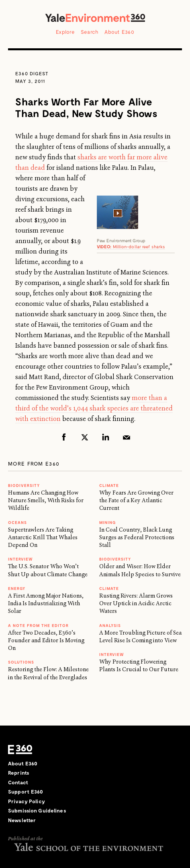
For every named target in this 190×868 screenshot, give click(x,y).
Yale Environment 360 (95, 18)
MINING (107, 522)
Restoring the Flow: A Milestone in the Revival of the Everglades (48, 673)
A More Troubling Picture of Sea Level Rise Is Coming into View (140, 636)
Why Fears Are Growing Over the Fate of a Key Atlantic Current (136, 500)
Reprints (19, 773)
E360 (20, 750)
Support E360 (26, 792)
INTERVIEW (20, 559)
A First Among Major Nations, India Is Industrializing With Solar (46, 603)
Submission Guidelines (37, 810)
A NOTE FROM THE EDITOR (38, 625)
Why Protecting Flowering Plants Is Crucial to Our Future (139, 665)
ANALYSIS (110, 625)
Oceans (17, 522)
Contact (18, 782)
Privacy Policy (27, 801)
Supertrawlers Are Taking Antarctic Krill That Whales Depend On (43, 537)
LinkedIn (106, 437)
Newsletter (22, 820)
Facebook (64, 437)
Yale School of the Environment (88, 847)
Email (127, 437)
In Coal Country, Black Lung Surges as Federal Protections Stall (137, 537)
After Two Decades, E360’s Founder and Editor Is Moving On (46, 640)
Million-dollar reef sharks (131, 246)
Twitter (85, 437)
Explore (65, 32)
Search (90, 32)
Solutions (21, 662)
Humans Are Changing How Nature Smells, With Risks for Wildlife (46, 500)
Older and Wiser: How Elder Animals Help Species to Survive (140, 570)
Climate (109, 485)
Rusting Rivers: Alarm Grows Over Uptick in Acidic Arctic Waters (136, 603)
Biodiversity (24, 485)
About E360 (119, 32)
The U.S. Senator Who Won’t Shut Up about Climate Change (48, 570)
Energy (17, 588)
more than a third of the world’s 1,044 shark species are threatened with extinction (94, 408)
